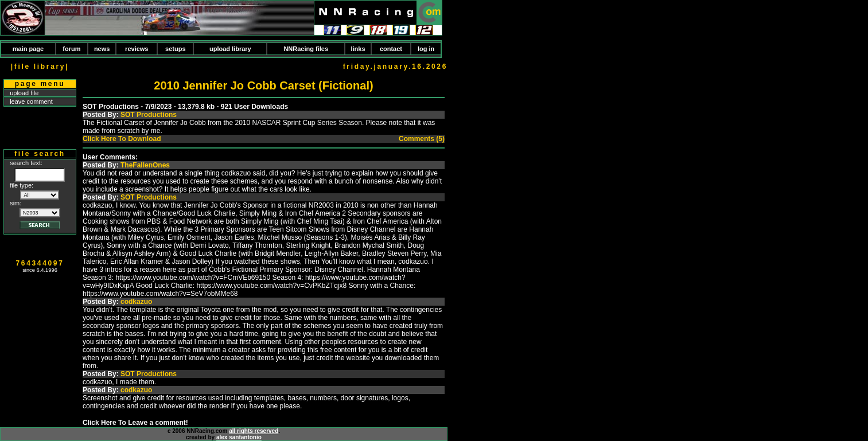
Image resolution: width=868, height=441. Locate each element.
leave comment (31, 102)
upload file (24, 93)
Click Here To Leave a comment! (135, 423)
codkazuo (136, 302)
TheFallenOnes (145, 165)
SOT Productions (149, 115)
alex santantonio (239, 437)
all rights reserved (254, 431)
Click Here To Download (122, 139)
